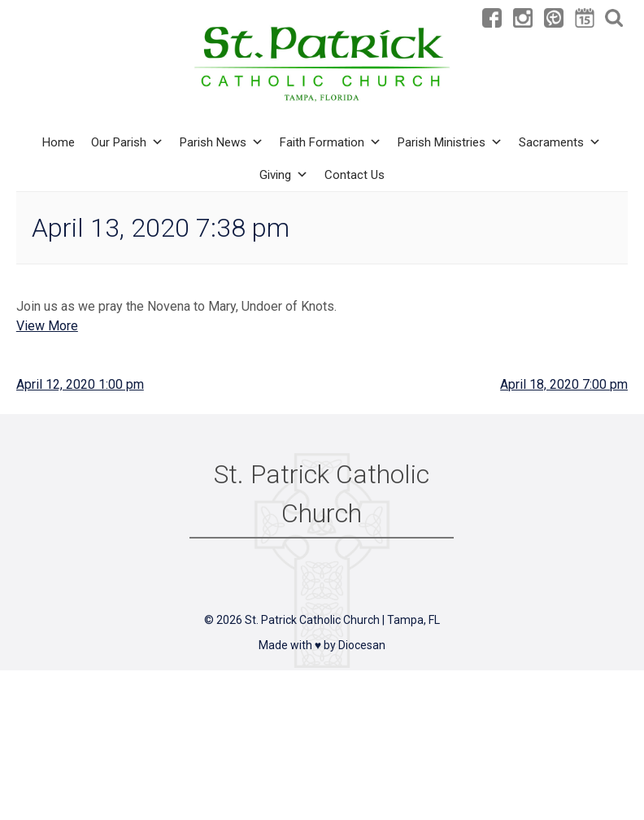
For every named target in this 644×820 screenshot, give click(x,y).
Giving (284, 175)
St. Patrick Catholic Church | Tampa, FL (342, 620)
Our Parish (127, 142)
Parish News (222, 142)
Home (59, 142)
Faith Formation (331, 142)
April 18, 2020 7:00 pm (564, 384)
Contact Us (355, 175)
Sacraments (560, 142)
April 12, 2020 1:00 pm (80, 384)
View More (47, 326)
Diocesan (362, 645)
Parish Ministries (450, 142)
